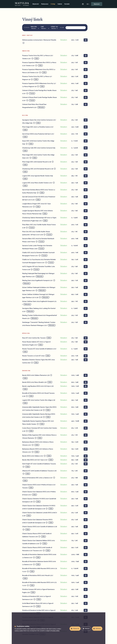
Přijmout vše (75, 629)
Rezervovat (97, 4)
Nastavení (86, 629)
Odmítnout (97, 629)
